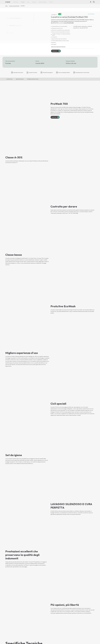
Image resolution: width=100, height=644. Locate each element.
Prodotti (23, 2)
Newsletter (53, 611)
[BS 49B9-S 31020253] (27, 31)
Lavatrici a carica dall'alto (12, 607)
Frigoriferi (8, 620)
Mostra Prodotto (10, 575)
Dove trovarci (54, 613)
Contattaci (53, 604)
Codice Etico (54, 609)
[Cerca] (94, 2)
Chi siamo (51, 2)
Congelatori (8, 622)
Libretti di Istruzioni (55, 619)
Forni (29, 602)
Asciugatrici (8, 611)
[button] (17, 312)
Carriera (53, 606)
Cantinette (8, 624)
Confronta (91, 14)
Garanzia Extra (54, 624)
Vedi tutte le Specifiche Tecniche (59, 47)
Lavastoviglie (9, 613)
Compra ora (55, 51)
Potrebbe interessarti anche (33, 79)
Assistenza (34, 2)
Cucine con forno (32, 609)
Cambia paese (91, 639)
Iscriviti (92, 590)
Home (6, 6)
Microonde (31, 604)
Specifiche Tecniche (20, 79)
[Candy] (8, 2)
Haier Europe (54, 602)
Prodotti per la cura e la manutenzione (60, 626)
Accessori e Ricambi (43, 2)
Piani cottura (31, 606)
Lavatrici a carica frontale (14, 6)
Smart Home (16, 2)
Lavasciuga (8, 609)
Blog (28, 2)
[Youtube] (6, 595)
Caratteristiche (9, 79)
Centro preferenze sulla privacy (78, 636)
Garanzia (53, 622)
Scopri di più (54, 103)
